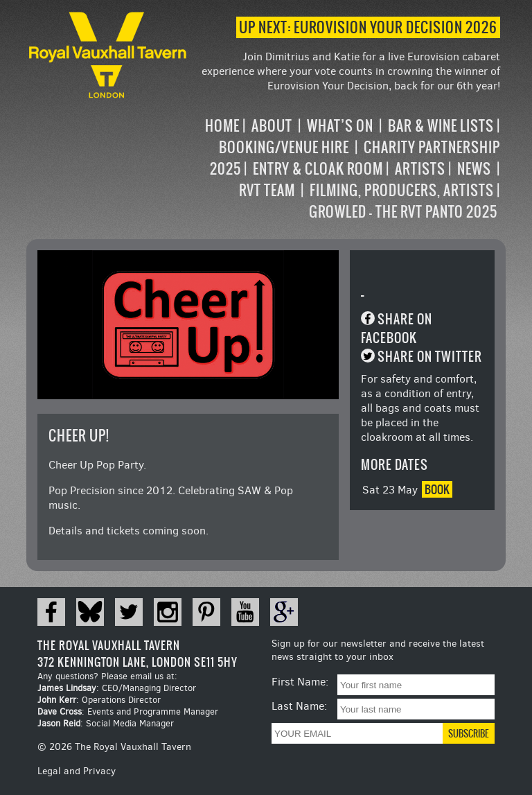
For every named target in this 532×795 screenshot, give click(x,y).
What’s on (340, 126)
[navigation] (345, 169)
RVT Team (267, 190)
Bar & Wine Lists (441, 126)
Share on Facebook (397, 329)
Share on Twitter (430, 357)
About (272, 126)
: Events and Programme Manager (128, 711)
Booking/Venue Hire (284, 147)
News (474, 169)
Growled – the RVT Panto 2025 (403, 212)
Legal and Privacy (77, 771)
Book (437, 489)
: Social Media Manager (106, 723)
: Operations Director (99, 700)
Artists (420, 169)
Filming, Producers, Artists (402, 190)
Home (222, 126)
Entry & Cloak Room (318, 169)
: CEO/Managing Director (117, 688)
